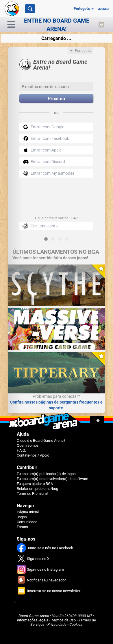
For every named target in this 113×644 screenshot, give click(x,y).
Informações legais (33, 620)
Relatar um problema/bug (37, 489)
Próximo (56, 99)
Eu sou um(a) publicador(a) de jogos (46, 474)
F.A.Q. (21, 450)
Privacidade (57, 624)
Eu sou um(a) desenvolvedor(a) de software (52, 479)
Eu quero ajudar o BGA (35, 484)
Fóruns (22, 527)
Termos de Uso (63, 620)
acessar (104, 9)
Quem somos (28, 445)
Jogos (22, 517)
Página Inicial (28, 512)
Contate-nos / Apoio (33, 455)
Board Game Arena (34, 616)
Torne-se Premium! (32, 494)
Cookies (76, 624)
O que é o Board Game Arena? (41, 440)
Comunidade (27, 522)
